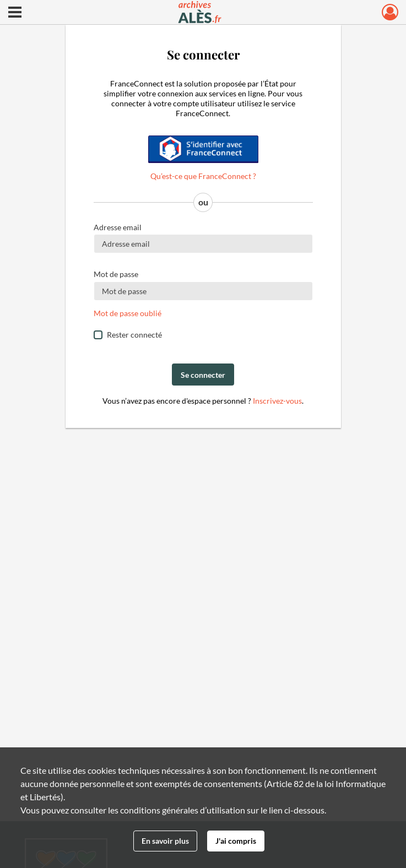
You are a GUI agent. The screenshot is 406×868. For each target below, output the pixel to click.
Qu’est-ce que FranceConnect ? (203, 176)
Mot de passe (116, 274)
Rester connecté (134, 335)
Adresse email (118, 227)
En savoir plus (165, 841)
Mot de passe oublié (128, 313)
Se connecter (203, 375)
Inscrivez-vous (277, 401)
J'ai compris (236, 841)
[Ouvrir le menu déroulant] (15, 13)
